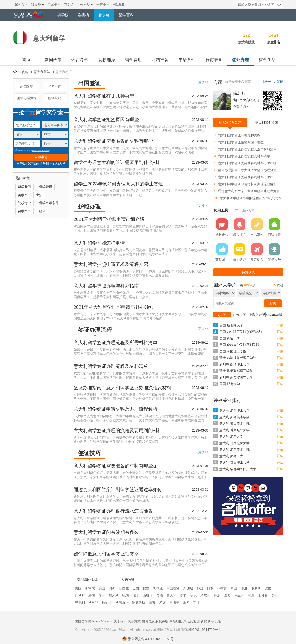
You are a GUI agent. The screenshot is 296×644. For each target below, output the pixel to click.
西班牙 (148, 595)
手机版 (216, 621)
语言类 (103, 5)
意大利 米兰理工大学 (235, 410)
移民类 (37, 5)
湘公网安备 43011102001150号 (148, 639)
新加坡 (188, 588)
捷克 (193, 595)
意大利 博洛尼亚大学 (235, 430)
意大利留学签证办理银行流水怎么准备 (113, 511)
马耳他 (93, 602)
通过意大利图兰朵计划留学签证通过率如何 (118, 490)
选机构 (83, 15)
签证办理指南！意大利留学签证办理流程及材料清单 (126, 388)
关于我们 (120, 621)
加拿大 (90, 588)
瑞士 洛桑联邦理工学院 (236, 371)
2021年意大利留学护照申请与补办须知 (114, 307)
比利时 (80, 595)
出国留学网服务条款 (41, 151)
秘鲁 (146, 588)
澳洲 (112, 588)
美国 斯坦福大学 (231, 325)
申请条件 (187, 60)
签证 (42, 211)
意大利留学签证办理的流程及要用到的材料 (118, 430)
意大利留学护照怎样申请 (99, 243)
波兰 (268, 588)
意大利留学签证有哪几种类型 (104, 96)
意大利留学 (42, 72)
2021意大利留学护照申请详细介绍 (109, 219)
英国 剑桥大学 (230, 338)
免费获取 (248, 272)
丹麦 (217, 595)
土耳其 (263, 595)
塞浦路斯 (139, 602)
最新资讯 (204, 621)
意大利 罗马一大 (231, 456)
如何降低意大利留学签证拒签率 (106, 554)
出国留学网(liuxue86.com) (94, 621)
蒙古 (152, 602)
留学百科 (126, 15)
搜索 (273, 303)
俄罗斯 (256, 588)
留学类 (21, 5)
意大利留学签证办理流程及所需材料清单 (116, 342)
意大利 (171, 595)
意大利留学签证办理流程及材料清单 (111, 366)
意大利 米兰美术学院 (235, 449)
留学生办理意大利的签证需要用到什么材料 (118, 162)
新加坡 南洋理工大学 (235, 364)
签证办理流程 (27, 98)
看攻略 (104, 15)
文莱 (196, 602)
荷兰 (102, 595)
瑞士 (136, 595)
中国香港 (173, 588)
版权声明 (162, 621)
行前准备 (214, 60)
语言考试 (80, 60)
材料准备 (160, 60)
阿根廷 (158, 588)
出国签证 (27, 87)
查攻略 (23, 72)
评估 (280, 325)
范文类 (70, 5)
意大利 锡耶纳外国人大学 (238, 469)
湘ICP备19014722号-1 (204, 630)
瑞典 (227, 595)
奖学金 (23, 195)
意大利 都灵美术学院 (235, 423)
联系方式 (134, 621)
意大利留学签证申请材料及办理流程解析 (116, 409)
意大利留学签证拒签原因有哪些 (106, 120)
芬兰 (275, 595)
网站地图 (119, 5)
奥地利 (80, 602)
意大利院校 (247, 42)
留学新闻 (24, 187)
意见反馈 (190, 621)
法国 (92, 595)
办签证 (278, 82)
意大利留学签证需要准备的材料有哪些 (113, 141)
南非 (183, 595)
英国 (102, 588)
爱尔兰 (205, 595)
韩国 (200, 588)
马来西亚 (122, 602)
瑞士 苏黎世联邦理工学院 (238, 358)
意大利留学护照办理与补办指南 (106, 286)
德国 (126, 595)
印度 (244, 588)
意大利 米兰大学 (231, 436)
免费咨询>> (241, 107)
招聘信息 (148, 621)
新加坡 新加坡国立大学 (236, 377)
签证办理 (241, 60)
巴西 (136, 588)
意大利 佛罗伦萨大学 (235, 443)
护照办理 (55, 87)
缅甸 (186, 602)
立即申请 (41, 157)
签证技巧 (55, 98)
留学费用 (133, 60)
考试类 (54, 5)
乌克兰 (239, 595)
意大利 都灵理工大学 (235, 463)
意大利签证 (64, 72)
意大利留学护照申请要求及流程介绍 (111, 264)
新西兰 (124, 588)
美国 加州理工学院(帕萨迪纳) (240, 332)
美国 (78, 588)
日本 (210, 588)
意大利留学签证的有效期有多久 (106, 532)
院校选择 (107, 60)
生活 (39, 195)
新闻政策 (53, 60)
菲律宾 (222, 588)
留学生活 (267, 60)
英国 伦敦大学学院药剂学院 (239, 345)
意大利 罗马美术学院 (235, 417)
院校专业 (24, 203)
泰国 (234, 588)
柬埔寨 (174, 602)
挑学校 (63, 15)
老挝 (162, 602)
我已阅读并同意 (22, 151)
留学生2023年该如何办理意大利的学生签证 (118, 184)
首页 (26, 60)
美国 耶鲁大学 (230, 384)
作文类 (86, 5)
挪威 (251, 595)
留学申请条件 (49, 203)
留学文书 (24, 211)
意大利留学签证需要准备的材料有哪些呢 (116, 466)
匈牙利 (114, 595)
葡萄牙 (107, 602)
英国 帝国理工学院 (233, 351)
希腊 (160, 595)
